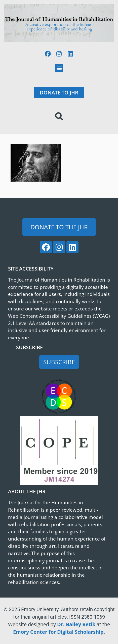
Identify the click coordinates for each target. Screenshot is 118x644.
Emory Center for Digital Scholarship (58, 632)
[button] (59, 68)
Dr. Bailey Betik (76, 624)
